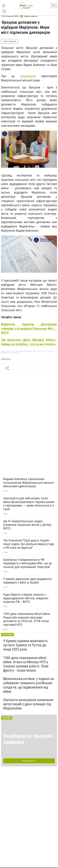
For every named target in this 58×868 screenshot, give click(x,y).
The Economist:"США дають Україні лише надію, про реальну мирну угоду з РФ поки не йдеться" (29, 544)
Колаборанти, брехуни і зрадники (29, 739)
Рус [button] (54, 6)
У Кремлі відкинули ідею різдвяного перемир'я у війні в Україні (27, 581)
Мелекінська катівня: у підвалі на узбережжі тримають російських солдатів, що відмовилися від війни (29, 685)
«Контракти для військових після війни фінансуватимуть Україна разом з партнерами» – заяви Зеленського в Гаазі (29, 504)
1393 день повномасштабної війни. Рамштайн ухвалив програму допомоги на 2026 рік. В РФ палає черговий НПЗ (27, 619)
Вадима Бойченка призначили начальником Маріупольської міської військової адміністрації (28, 483)
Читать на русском (10, 41)
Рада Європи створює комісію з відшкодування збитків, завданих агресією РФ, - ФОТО (26, 598)
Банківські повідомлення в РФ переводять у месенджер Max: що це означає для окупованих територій (28, 563)
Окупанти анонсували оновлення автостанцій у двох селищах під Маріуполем (28, 704)
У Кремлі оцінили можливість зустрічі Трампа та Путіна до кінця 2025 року (25, 645)
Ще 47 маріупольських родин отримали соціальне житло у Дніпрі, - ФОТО (28, 525)
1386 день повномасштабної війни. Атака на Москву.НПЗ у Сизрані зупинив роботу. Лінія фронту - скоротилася (26, 664)
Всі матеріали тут (29, 761)
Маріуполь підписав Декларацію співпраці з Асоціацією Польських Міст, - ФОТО (29, 329)
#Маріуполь (6, 359)
